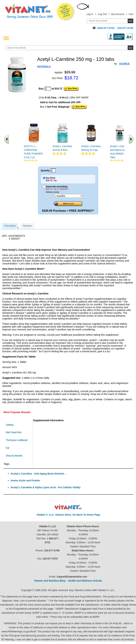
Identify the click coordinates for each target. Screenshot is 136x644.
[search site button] (130, 48)
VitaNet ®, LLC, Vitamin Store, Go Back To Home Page (68, 515)
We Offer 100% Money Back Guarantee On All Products (66, 12)
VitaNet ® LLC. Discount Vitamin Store (68, 507)
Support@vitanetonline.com (72, 577)
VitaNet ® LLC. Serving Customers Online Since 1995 (29, 11)
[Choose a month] (68, 196)
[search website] (69, 48)
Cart (131, 14)
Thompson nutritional (16, 440)
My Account (118, 14)
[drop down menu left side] (6, 38)
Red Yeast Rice (14, 432)
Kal (7, 448)
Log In (90, 14)
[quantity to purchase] (48, 89)
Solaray (10, 425)
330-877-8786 (52, 551)
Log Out (102, 14)
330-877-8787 (50, 559)
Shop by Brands (15, 456)
